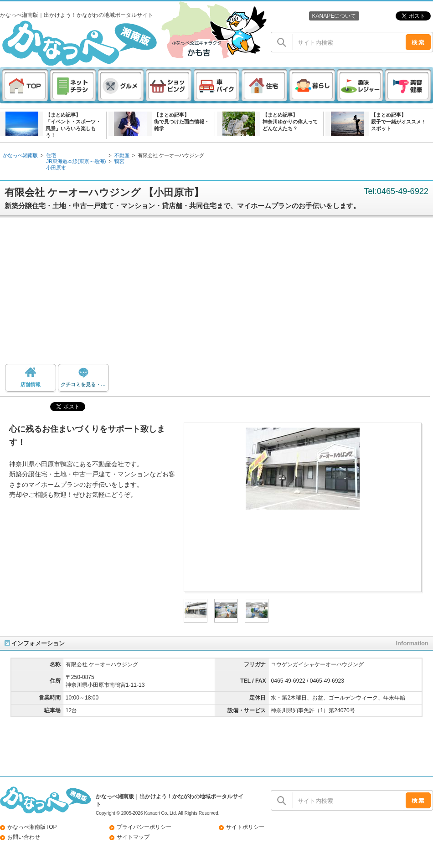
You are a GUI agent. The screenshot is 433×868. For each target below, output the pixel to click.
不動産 (122, 155)
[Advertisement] (216, 293)
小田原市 (56, 168)
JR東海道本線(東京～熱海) (76, 161)
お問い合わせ (24, 837)
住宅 (51, 155)
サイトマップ (133, 837)
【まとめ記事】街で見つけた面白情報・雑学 (182, 122)
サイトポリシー (245, 827)
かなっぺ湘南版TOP (32, 827)
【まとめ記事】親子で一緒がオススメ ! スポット (398, 122)
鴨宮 (119, 161)
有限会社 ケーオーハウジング (171, 155)
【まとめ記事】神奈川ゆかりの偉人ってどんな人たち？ (290, 122)
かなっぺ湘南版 (20, 155)
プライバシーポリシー (144, 827)
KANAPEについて (334, 16)
